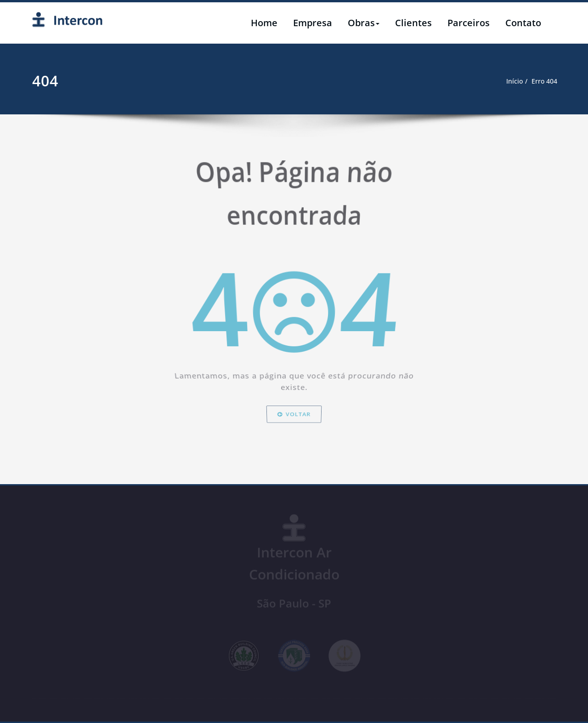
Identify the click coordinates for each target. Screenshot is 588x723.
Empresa (313, 23)
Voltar (294, 446)
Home (264, 23)
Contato (523, 23)
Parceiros (469, 23)
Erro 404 (539, 81)
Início (507, 81)
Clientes (413, 23)
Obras (364, 23)
